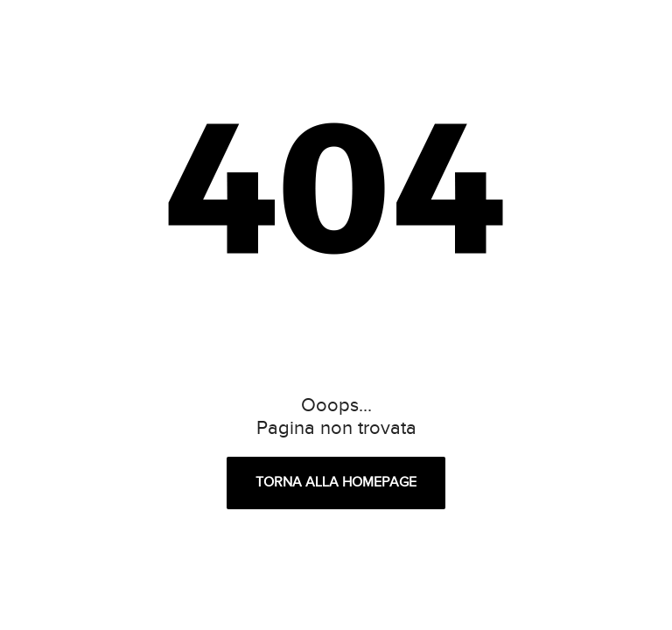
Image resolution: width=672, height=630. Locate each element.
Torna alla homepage (336, 483)
